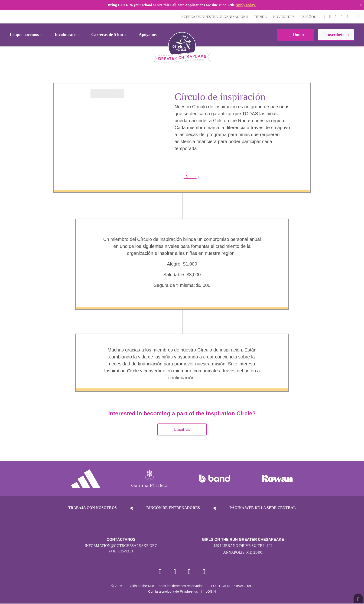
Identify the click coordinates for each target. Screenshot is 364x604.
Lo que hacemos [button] (27, 35)
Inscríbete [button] (336, 35)
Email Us (182, 429)
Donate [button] (192, 177)
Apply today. (246, 5)
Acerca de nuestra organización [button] (215, 17)
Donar (295, 35)
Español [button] (309, 17)
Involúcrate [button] (68, 35)
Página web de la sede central (263, 508)
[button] (359, 17)
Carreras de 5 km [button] (110, 35)
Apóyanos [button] (150, 35)
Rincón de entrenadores (173, 508)
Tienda (260, 17)
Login (4, 17)
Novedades (284, 17)
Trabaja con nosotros (93, 508)
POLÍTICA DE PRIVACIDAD (232, 586)
